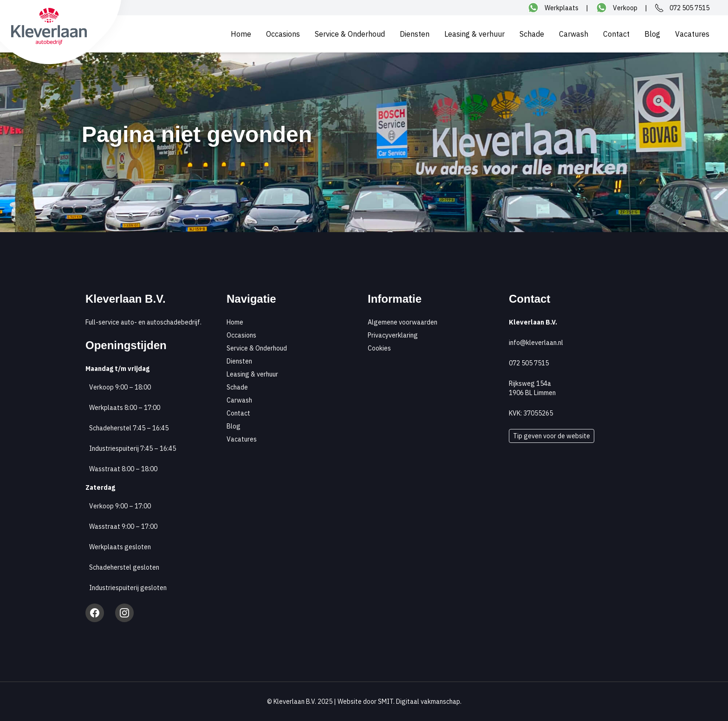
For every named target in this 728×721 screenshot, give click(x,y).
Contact (616, 34)
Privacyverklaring (393, 335)
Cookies (379, 348)
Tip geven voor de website (552, 436)
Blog (652, 34)
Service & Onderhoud (350, 34)
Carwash (574, 34)
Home (241, 34)
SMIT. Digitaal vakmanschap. (420, 702)
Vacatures (692, 34)
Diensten (415, 34)
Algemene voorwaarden (403, 322)
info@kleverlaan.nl (536, 343)
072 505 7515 (529, 363)
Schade (532, 34)
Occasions (283, 34)
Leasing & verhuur (474, 34)
